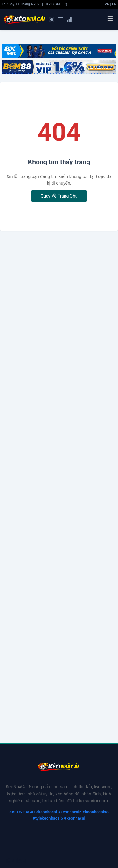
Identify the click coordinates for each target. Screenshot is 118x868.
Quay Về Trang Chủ (59, 196)
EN (114, 4)
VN (107, 4)
